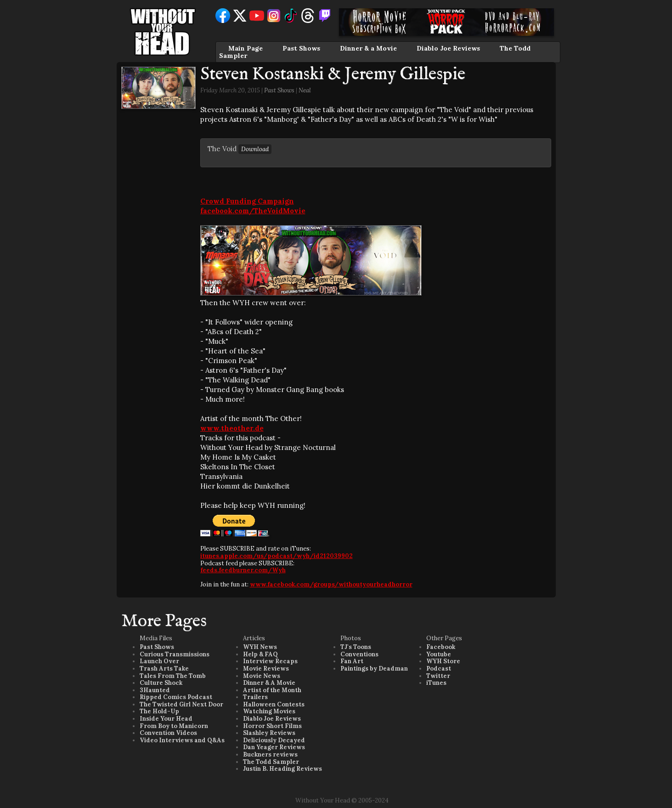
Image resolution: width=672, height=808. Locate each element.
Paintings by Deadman (374, 669)
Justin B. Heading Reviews (282, 769)
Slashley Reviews (269, 733)
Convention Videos (168, 733)
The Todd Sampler (271, 762)
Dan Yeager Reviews (274, 747)
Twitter (438, 676)
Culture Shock (161, 683)
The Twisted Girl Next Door (181, 704)
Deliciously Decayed (274, 740)
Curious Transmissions (175, 654)
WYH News (260, 647)
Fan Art (352, 661)
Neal (305, 90)
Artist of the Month (272, 690)
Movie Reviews (266, 669)
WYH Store (443, 661)
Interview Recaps (270, 661)
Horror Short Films (272, 726)
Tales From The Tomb (173, 676)
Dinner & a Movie (368, 48)
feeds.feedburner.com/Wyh (243, 570)
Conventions (359, 654)
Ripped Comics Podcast (176, 697)
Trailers (255, 697)
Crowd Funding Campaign (247, 201)
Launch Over (159, 661)
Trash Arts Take (164, 669)
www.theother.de (232, 428)
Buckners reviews (270, 754)
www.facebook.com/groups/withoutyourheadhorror (331, 584)
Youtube (439, 654)
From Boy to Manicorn (174, 726)
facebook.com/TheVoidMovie (253, 211)
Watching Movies (269, 711)
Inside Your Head (166, 719)
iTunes (436, 683)
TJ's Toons (356, 647)
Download (255, 149)
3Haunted (155, 690)
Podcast (439, 669)
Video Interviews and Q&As (182, 740)
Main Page (246, 48)
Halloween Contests (274, 704)
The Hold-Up (159, 711)
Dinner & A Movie (269, 683)
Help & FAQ (260, 654)
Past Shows (301, 48)
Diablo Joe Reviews (448, 48)
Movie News (262, 676)
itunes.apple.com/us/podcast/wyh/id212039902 (277, 556)
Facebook (441, 647)
